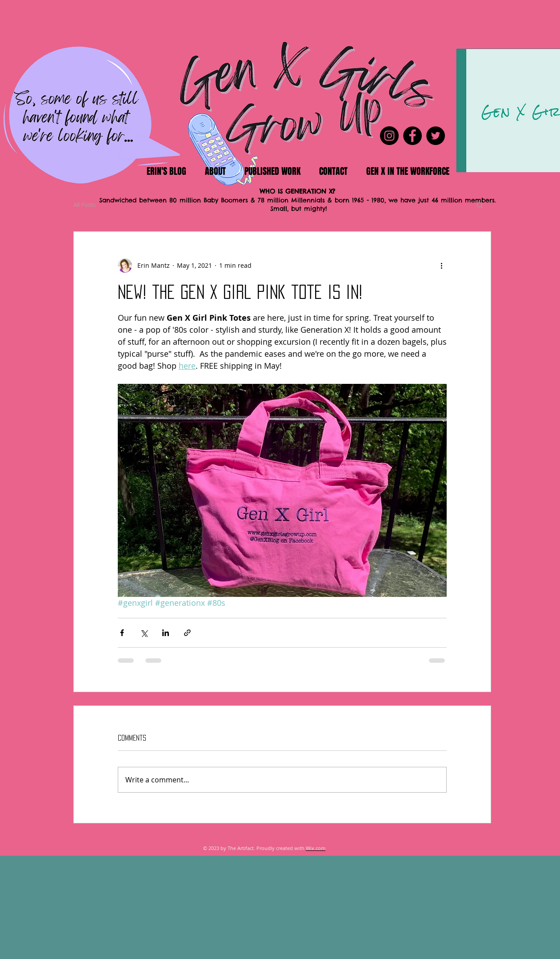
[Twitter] (436, 136)
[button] (480, 205)
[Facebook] (412, 136)
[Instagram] (389, 136)
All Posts (84, 205)
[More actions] (441, 266)
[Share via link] (187, 633)
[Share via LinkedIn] (166, 633)
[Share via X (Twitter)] (144, 633)
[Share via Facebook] (122, 633)
